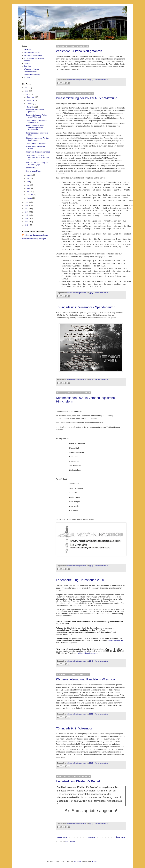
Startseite (91, 837)
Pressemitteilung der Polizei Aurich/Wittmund (87, 98)
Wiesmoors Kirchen (31, 69)
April (29, 188)
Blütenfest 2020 (32, 168)
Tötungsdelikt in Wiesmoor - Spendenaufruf (86, 307)
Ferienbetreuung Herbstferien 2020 (80, 580)
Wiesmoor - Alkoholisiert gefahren (79, 51)
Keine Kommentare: (101, 80)
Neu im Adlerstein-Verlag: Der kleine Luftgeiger (37, 164)
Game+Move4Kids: (33, 171)
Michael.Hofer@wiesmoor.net (90, 653)
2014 (27, 218)
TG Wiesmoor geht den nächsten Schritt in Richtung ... (38, 157)
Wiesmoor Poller (30, 72)
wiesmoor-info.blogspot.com (36, 235)
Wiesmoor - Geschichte (33, 56)
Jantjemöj (28, 63)
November (31, 100)
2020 (27, 94)
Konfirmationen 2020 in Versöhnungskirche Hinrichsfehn (35, 128)
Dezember (31, 97)
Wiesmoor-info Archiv (32, 53)
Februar (30, 195)
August (30, 175)
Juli (28, 178)
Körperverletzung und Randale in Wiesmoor (86, 679)
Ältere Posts (120, 837)
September (31, 107)
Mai (28, 185)
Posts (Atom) (70, 841)
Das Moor (28, 66)
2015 (27, 215)
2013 (27, 222)
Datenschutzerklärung (32, 75)
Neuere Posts (62, 837)
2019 (27, 202)
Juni (28, 182)
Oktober (30, 104)
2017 (27, 209)
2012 (27, 225)
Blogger (94, 861)
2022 (27, 88)
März (29, 191)
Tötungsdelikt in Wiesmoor (74, 728)
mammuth (77, 861)
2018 (27, 205)
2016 (27, 212)
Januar (29, 198)
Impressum (28, 78)
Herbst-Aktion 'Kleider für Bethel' (78, 781)
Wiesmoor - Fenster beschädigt (38, 152)
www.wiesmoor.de (115, 641)
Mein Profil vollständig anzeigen (34, 239)
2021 (27, 91)
